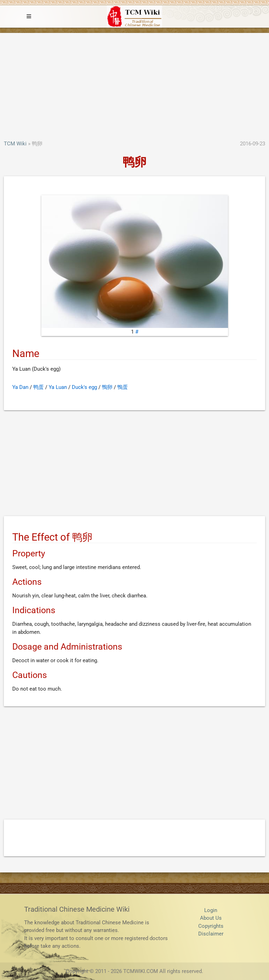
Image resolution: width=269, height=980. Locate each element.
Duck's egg (84, 387)
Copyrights (211, 926)
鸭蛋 (39, 387)
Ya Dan (20, 387)
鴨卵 (107, 387)
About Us (211, 918)
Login (211, 910)
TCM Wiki (15, 144)
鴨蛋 (123, 387)
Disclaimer (211, 934)
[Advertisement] (134, 87)
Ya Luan (58, 387)
